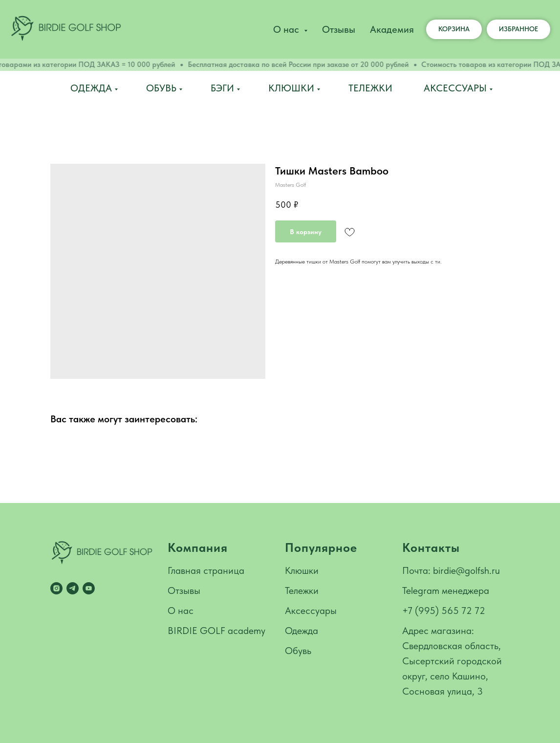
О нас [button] (287, 29)
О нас (181, 611)
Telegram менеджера (446, 590)
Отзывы (339, 29)
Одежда (91, 88)
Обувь (161, 88)
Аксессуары (455, 88)
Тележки (370, 88)
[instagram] (56, 588)
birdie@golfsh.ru (466, 570)
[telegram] (73, 588)
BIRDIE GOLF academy (216, 631)
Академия (392, 29)
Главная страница (206, 570)
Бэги (222, 88)
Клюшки (291, 88)
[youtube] (89, 588)
